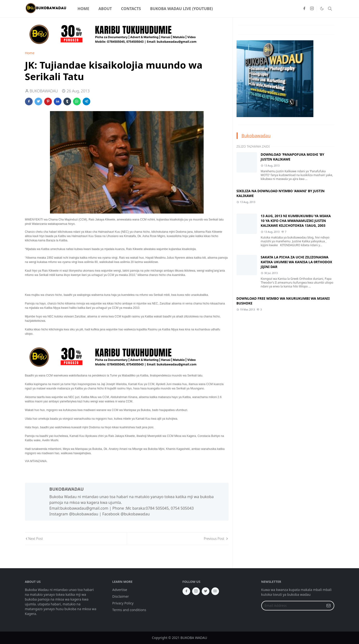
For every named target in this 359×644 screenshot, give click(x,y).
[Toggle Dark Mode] (322, 9)
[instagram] (312, 9)
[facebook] (304, 9)
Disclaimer (121, 596)
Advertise (120, 590)
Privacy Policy (123, 603)
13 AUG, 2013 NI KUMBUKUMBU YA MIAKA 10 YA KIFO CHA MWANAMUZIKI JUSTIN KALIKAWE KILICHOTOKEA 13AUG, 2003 (296, 221)
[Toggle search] (330, 9)
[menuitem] (83, 9)
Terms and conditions (129, 610)
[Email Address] (293, 606)
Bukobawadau (256, 136)
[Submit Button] (329, 606)
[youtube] (215, 591)
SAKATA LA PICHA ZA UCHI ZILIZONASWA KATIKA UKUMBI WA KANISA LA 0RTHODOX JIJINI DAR (297, 262)
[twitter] (206, 591)
